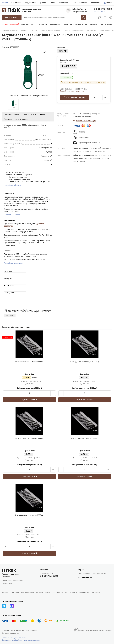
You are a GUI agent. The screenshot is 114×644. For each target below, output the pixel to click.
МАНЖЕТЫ (43, 24)
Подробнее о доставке (13, 263)
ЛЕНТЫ (34, 24)
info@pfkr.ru (79, 9)
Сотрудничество (30, 3)
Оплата (53, 3)
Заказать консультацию (85, 121)
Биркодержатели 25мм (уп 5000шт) (29, 515)
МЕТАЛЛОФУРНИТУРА (79, 24)
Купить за (29, 400)
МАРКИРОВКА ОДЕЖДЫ (59, 24)
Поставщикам (64, 3)
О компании (16, 3)
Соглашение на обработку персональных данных (21, 640)
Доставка (43, 3)
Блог (74, 3)
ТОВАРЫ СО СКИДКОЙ (10, 24)
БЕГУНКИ (25, 24)
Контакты (83, 3)
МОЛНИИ (94, 24)
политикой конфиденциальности (35, 312)
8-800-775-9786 (103, 9)
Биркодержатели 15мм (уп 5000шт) (29, 438)
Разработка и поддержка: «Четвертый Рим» (96, 630)
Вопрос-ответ (95, 3)
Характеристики (30, 114)
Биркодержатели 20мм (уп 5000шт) (85, 438)
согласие (16, 310)
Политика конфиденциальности (14, 638)
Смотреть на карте (12, 215)
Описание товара (11, 114)
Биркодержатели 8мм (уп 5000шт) (85, 362)
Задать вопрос (22, 119)
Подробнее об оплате (13, 185)
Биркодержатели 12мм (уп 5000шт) (29, 362)
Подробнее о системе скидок (72, 91)
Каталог (5, 3)
